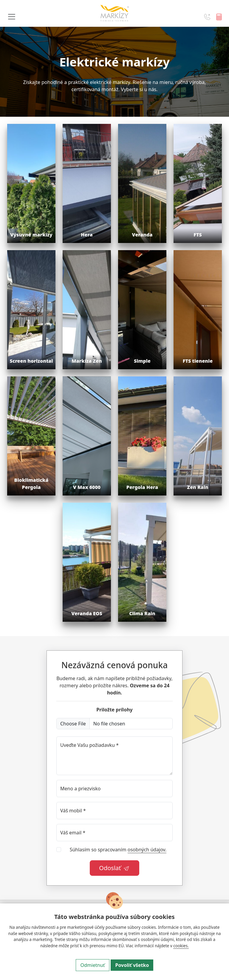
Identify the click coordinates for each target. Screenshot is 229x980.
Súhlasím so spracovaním (118, 850)
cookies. (181, 946)
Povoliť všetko (132, 965)
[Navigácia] (12, 17)
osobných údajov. (147, 850)
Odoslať (114, 868)
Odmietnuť (93, 965)
